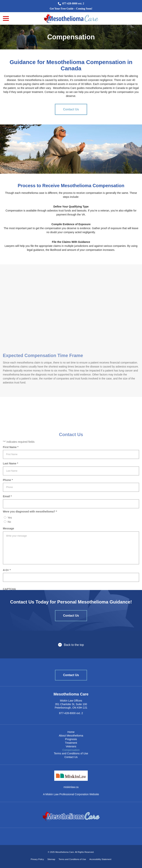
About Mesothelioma (71, 736)
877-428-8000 (67, 713)
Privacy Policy (37, 859)
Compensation (71, 37)
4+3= (8, 584)
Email (8, 511)
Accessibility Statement (100, 859)
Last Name (11, 478)
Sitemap (51, 859)
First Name (12, 461)
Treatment (71, 743)
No (9, 536)
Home (71, 732)
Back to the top (71, 645)
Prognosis (71, 739)
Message (8, 542)
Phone (9, 494)
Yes (10, 532)
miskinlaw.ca (71, 787)
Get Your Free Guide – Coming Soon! (71, 9)
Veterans (71, 746)
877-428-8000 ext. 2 (71, 4)
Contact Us (71, 109)
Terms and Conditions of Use (71, 753)
